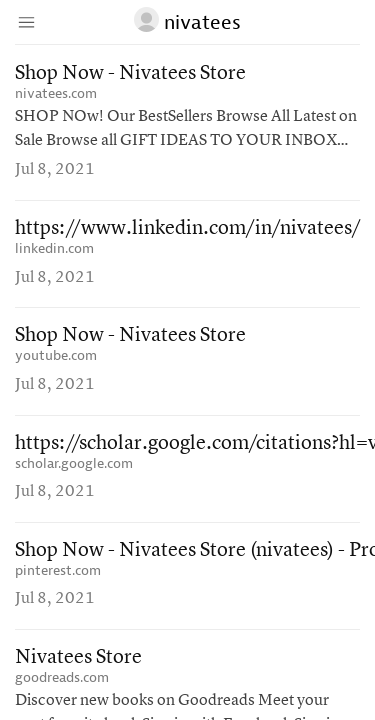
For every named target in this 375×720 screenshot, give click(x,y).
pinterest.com (58, 570)
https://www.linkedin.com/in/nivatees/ (188, 229)
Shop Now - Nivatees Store (130, 74)
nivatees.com (56, 93)
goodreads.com (62, 677)
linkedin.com (54, 248)
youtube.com (56, 355)
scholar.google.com (74, 463)
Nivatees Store (78, 658)
